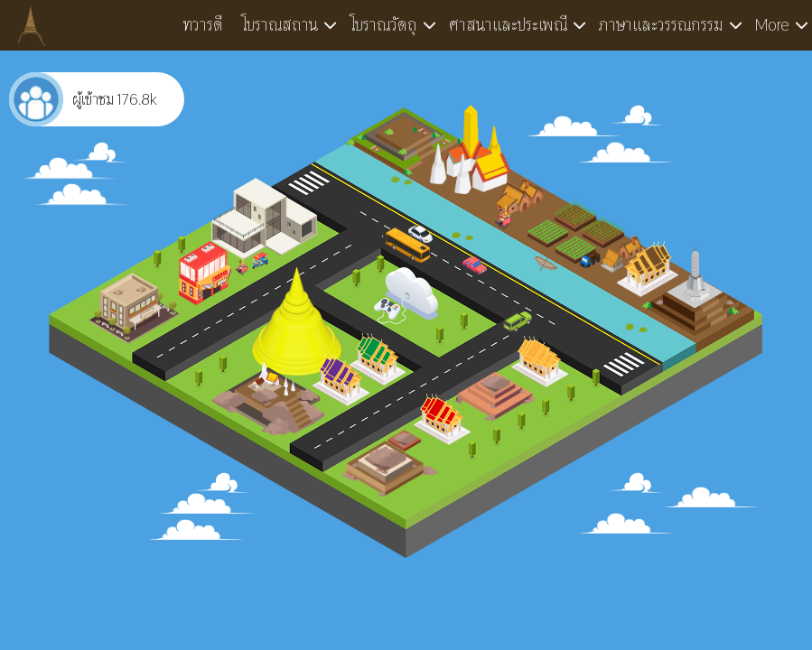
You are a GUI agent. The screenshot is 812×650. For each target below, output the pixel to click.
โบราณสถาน (280, 25)
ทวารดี (203, 25)
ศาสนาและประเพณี (508, 25)
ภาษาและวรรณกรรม (661, 25)
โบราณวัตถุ (383, 25)
